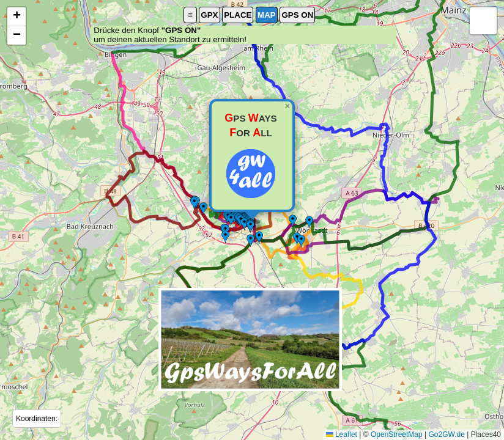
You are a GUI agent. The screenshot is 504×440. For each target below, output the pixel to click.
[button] (250, 339)
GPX (209, 15)
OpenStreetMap (397, 435)
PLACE (238, 15)
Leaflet (342, 435)
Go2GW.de (446, 435)
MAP (267, 15)
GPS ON (297, 15)
